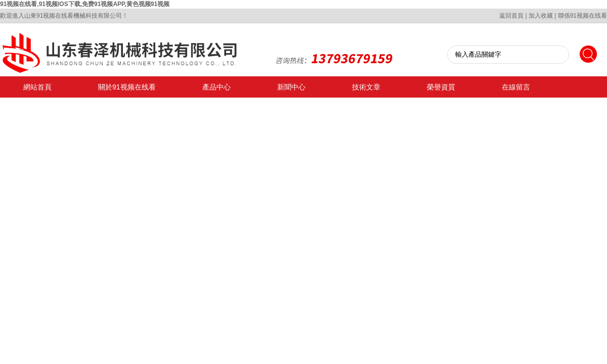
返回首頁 (511, 16)
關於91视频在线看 (127, 87)
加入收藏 (541, 16)
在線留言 (516, 87)
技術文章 (366, 87)
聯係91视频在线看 (582, 16)
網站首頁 (37, 87)
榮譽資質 (441, 87)
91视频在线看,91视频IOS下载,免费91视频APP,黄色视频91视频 (85, 4)
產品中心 (216, 87)
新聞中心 (291, 87)
